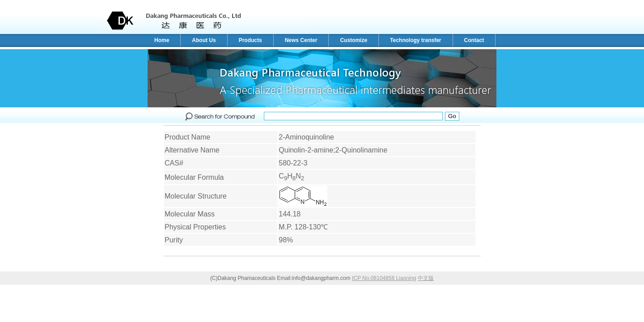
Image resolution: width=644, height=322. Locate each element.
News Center (301, 40)
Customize (354, 40)
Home (162, 40)
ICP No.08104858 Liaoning (384, 278)
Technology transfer (415, 40)
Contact (474, 40)
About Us (204, 40)
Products (250, 40)
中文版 (426, 278)
